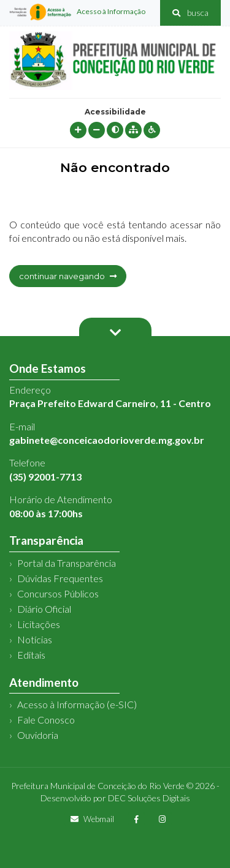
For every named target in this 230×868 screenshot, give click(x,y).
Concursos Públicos (58, 593)
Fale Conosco (46, 720)
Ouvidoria (38, 735)
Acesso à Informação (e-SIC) (77, 704)
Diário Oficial (44, 609)
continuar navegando (68, 276)
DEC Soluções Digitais (149, 798)
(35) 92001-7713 (45, 477)
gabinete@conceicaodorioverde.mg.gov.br (107, 440)
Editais (31, 655)
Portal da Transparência (67, 563)
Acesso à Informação (77, 12)
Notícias (35, 639)
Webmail (92, 819)
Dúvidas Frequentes (60, 578)
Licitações (39, 624)
